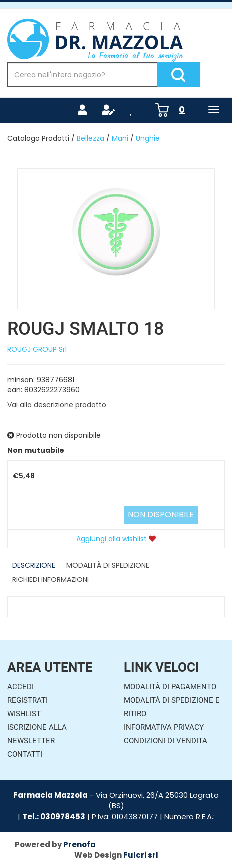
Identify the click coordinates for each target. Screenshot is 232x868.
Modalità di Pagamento (170, 687)
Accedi (21, 687)
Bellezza (91, 138)
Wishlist (24, 714)
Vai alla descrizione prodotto (57, 405)
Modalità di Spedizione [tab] (108, 565)
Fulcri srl (141, 855)
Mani (120, 138)
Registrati (28, 700)
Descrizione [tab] (34, 565)
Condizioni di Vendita (165, 741)
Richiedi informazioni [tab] (51, 579)
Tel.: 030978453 (54, 816)
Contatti (25, 754)
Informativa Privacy (164, 727)
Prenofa (80, 844)
